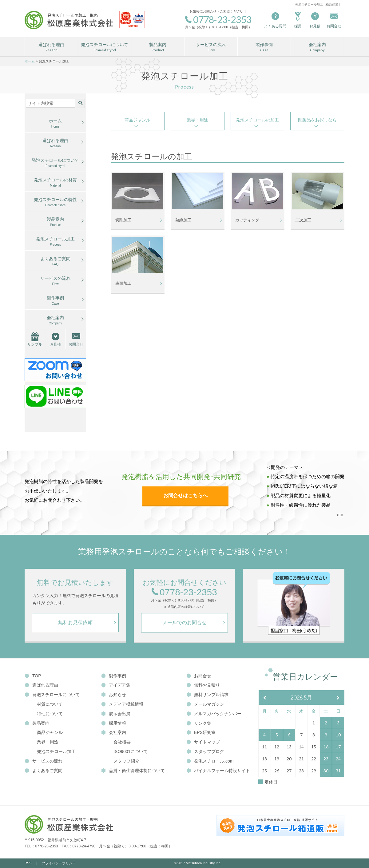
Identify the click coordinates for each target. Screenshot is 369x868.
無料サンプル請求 (207, 695)
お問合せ (76, 344)
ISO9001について (131, 751)
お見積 (315, 20)
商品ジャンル (137, 120)
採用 (298, 20)
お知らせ (114, 695)
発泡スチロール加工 (55, 242)
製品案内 (158, 47)
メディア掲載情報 (122, 704)
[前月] (265, 698)
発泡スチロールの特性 (55, 202)
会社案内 (317, 47)
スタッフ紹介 (126, 761)
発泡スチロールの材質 (55, 183)
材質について (50, 704)
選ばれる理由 (51, 47)
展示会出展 (116, 714)
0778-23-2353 (184, 592)
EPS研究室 (201, 732)
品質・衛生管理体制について (133, 771)
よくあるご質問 (55, 261)
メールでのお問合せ (184, 622)
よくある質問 (275, 20)
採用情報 (114, 723)
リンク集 (199, 723)
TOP (33, 676)
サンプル (35, 344)
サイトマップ (203, 742)
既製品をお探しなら (317, 120)
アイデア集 (116, 685)
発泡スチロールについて (105, 47)
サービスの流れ (211, 47)
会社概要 (122, 742)
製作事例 (264, 47)
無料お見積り (203, 685)
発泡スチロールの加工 (257, 120)
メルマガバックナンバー (214, 714)
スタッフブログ (205, 751)
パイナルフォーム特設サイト (218, 771)
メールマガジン (205, 704)
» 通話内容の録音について (184, 607)
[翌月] (338, 698)
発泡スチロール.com (210, 761)
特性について (50, 714)
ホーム (55, 124)
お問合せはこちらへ (185, 495)
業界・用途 (197, 120)
